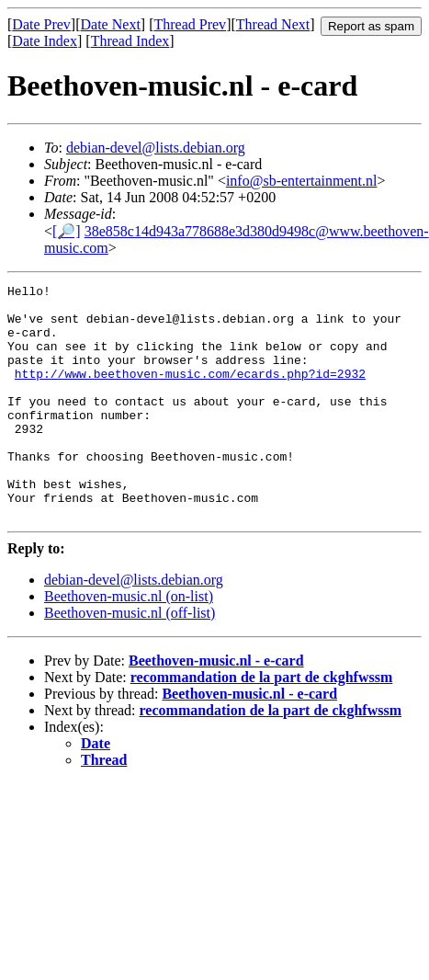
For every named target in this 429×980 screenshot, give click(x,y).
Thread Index (130, 41)
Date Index (45, 41)
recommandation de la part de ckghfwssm (261, 724)
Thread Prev (190, 24)
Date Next (111, 24)
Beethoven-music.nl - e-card (216, 707)
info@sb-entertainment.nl (301, 181)
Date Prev (41, 24)
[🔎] (67, 231)
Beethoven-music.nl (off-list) (130, 660)
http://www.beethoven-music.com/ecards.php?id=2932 (190, 393)
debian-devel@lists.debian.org (156, 148)
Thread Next (273, 24)
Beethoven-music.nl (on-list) (129, 643)
